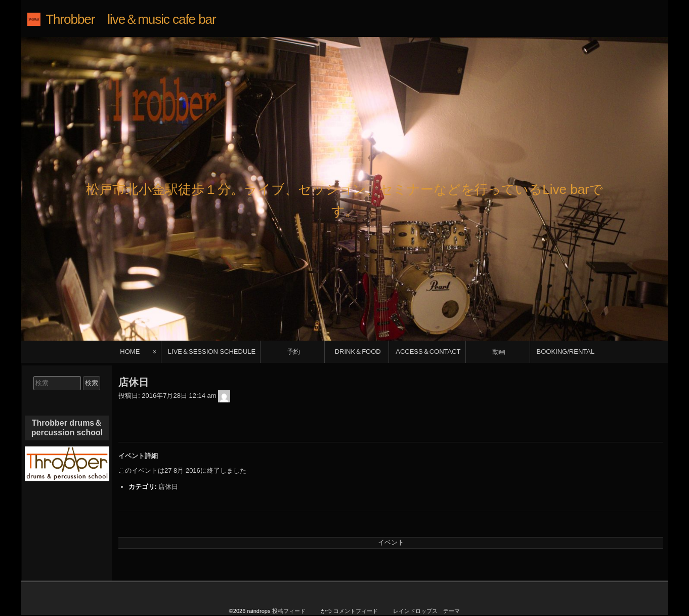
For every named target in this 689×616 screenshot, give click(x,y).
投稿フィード (289, 611)
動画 (499, 352)
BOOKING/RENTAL (566, 352)
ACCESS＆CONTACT (428, 352)
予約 (293, 352)
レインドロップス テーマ (426, 611)
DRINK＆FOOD (358, 352)
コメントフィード (356, 611)
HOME (130, 352)
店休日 (168, 487)
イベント (391, 542)
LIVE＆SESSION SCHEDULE (212, 352)
